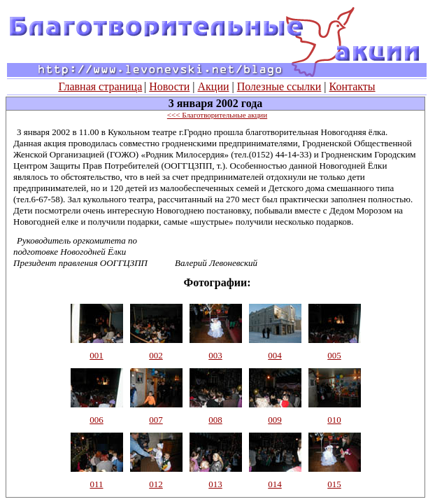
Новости (169, 86)
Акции (214, 86)
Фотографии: (217, 282)
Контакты (352, 86)
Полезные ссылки (279, 86)
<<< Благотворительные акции (217, 115)
